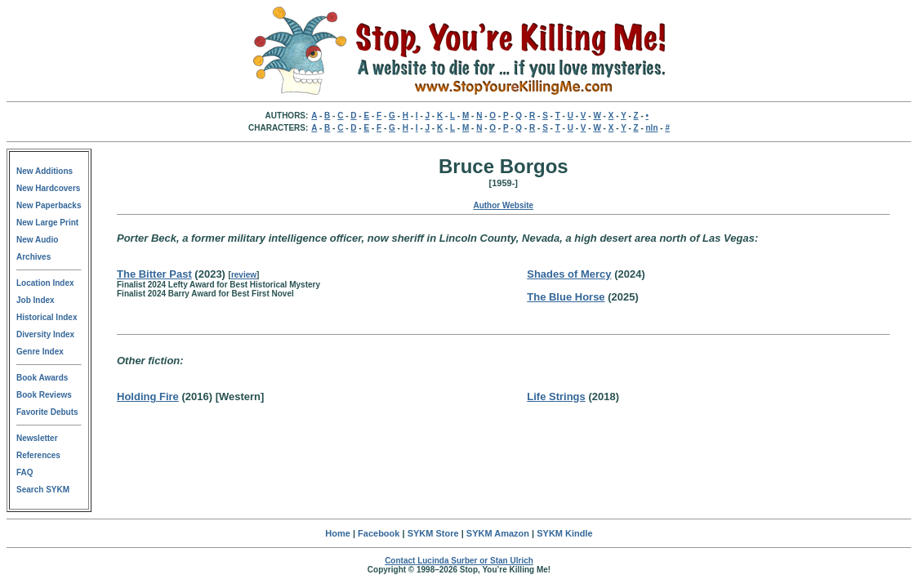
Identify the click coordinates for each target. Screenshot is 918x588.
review (244, 275)
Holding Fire (148, 396)
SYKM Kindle (564, 533)
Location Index (45, 283)
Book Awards (42, 378)
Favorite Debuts (47, 412)
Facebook (379, 533)
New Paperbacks (49, 205)
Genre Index (40, 352)
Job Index (36, 300)
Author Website (503, 205)
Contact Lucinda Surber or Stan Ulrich (459, 561)
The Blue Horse (566, 297)
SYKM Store (433, 533)
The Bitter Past (154, 274)
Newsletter (37, 438)
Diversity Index (45, 334)
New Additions (45, 171)
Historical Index (47, 317)
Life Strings (556, 396)
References (38, 455)
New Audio (37, 240)
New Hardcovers (48, 188)
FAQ (25, 472)
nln (652, 128)
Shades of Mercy (569, 274)
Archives (33, 257)
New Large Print (47, 223)
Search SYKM (43, 490)
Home (338, 533)
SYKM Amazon (498, 533)
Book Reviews (44, 395)
